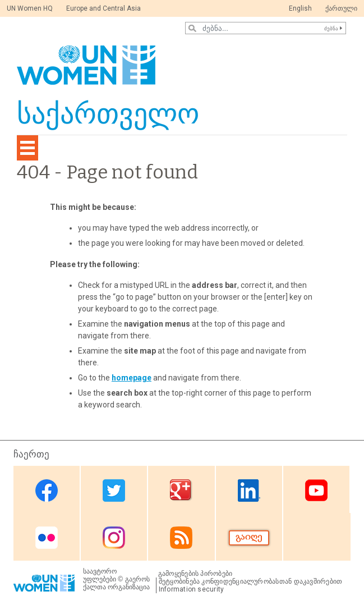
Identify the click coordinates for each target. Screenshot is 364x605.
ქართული (341, 8)
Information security (192, 589)
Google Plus (181, 490)
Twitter (114, 490)
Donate (249, 538)
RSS (181, 538)
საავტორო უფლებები (100, 575)
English (300, 8)
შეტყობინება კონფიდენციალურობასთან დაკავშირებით (251, 581)
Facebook (47, 490)
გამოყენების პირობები (195, 574)
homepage (132, 378)
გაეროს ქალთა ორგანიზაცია (116, 583)
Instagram (114, 538)
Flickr (47, 538)
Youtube (316, 490)
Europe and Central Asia (103, 8)
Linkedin (249, 490)
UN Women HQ (30, 8)
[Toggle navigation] (27, 148)
